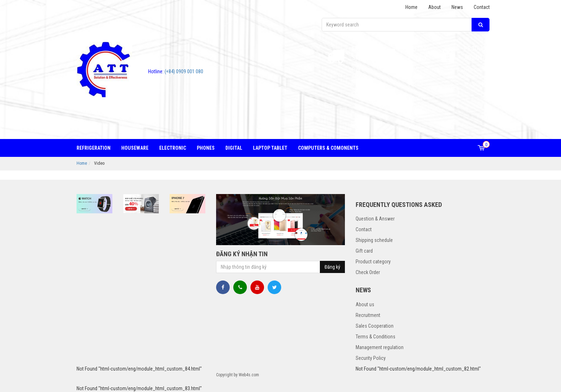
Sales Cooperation (375, 326)
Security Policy (371, 358)
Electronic (173, 148)
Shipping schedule (374, 240)
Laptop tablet (270, 148)
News (457, 7)
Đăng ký (332, 267)
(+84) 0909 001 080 (176, 71)
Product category (373, 262)
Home (411, 7)
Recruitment (368, 315)
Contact (482, 7)
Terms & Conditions (375, 337)
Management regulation (380, 347)
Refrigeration (94, 148)
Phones (206, 148)
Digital (234, 148)
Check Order (368, 272)
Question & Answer (375, 219)
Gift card (364, 251)
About (435, 7)
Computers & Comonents (328, 148)
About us (365, 304)
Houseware (135, 148)
